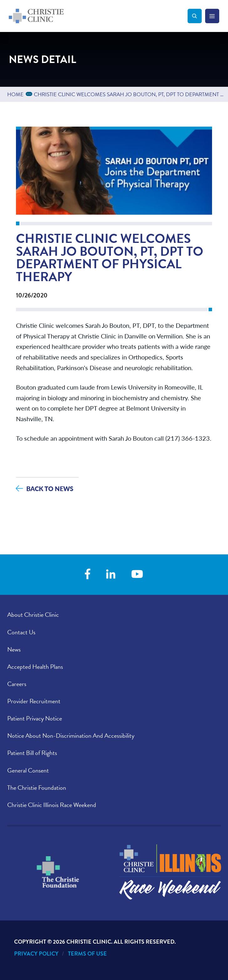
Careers (17, 684)
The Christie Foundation (37, 788)
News (14, 649)
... (30, 94)
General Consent (28, 770)
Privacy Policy (36, 954)
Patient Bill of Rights (32, 753)
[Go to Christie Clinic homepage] (98, 16)
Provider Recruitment (34, 701)
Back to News (50, 488)
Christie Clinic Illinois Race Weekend (52, 805)
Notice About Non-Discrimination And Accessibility (71, 736)
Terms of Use (87, 954)
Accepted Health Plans (35, 667)
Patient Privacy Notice (35, 718)
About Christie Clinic (33, 615)
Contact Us (21, 632)
